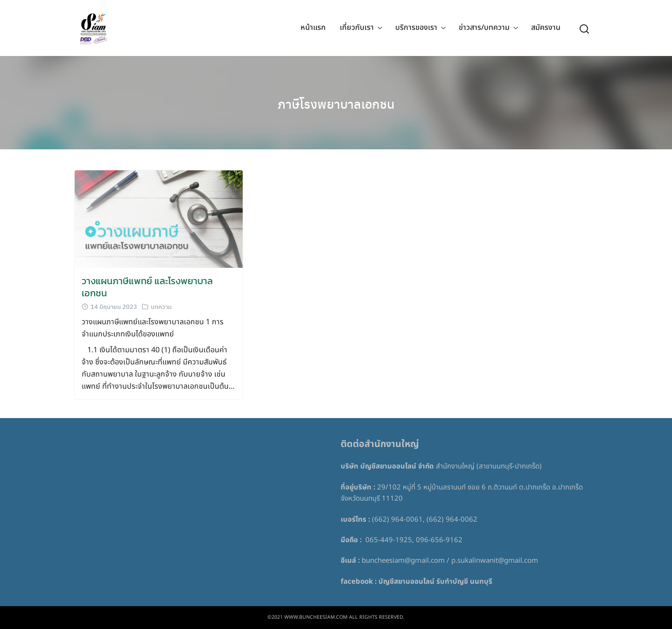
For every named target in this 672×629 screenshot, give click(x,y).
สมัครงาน (546, 28)
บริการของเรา (416, 28)
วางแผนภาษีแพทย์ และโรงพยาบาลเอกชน (147, 287)
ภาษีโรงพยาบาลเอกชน (336, 103)
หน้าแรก (313, 28)
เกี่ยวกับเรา (357, 28)
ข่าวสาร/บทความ (484, 28)
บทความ (161, 306)
